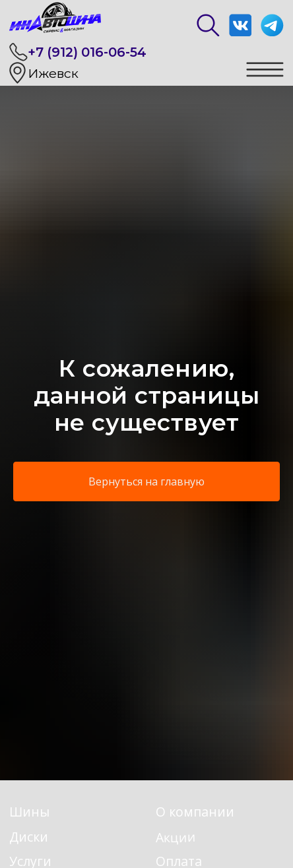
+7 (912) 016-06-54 (87, 52)
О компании (195, 812)
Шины (29, 812)
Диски (29, 837)
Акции (176, 837)
